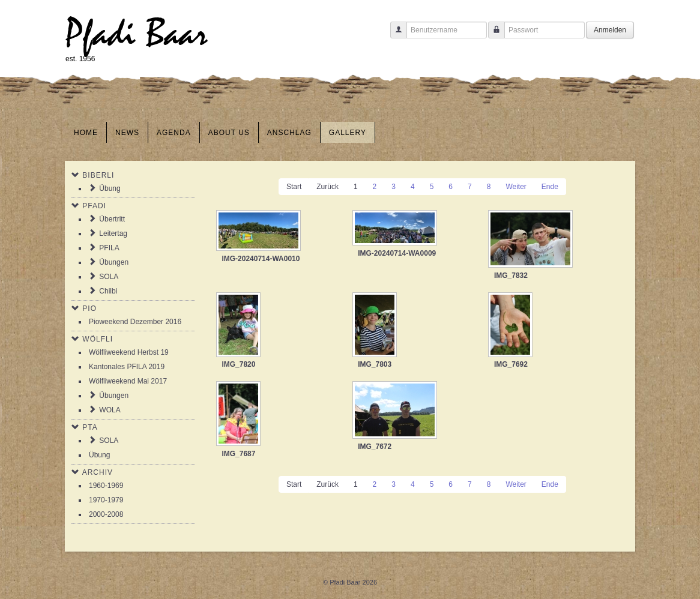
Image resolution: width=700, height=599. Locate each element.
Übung (110, 188)
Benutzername (394, 36)
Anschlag (289, 133)
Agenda (174, 133)
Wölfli (98, 339)
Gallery (348, 133)
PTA (90, 427)
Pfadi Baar (137, 34)
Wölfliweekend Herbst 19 (129, 352)
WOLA (110, 410)
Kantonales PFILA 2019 (127, 367)
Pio (89, 309)
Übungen (114, 262)
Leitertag (113, 233)
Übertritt (112, 219)
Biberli (98, 175)
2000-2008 (106, 514)
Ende (550, 187)
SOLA (109, 277)
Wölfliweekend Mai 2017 (128, 381)
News (127, 133)
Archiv (98, 472)
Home (86, 133)
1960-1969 (106, 486)
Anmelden (610, 30)
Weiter (516, 187)
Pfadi (94, 206)
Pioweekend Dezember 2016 (135, 322)
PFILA (109, 248)
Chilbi (108, 291)
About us (229, 133)
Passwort (492, 36)
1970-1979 (106, 500)
